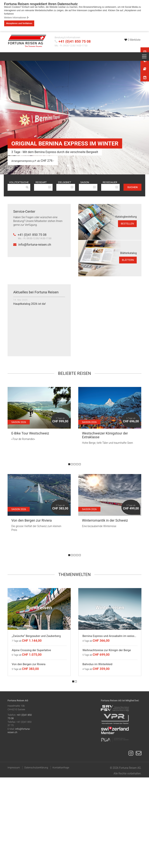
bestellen (127, 224)
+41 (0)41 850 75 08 (75, 42)
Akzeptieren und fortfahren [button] (19, 23)
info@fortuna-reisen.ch (32, 245)
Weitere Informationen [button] (16, 18)
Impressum (14, 768)
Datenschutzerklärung (36, 768)
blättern (128, 260)
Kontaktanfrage (61, 768)
